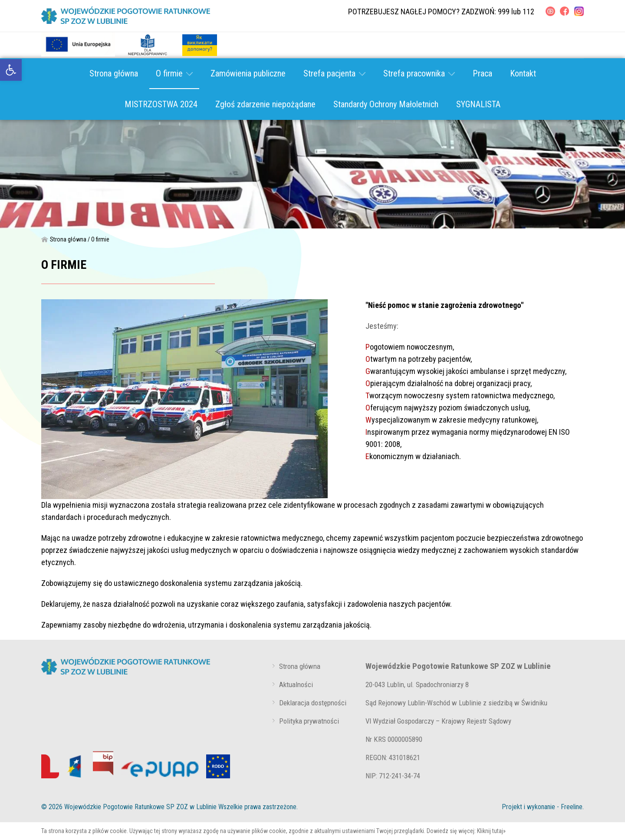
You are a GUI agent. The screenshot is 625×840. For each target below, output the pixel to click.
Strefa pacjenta (334, 73)
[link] (11, 70)
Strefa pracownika (419, 73)
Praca (482, 73)
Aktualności (296, 685)
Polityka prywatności (309, 721)
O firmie (174, 73)
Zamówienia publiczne (248, 73)
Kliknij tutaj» (491, 831)
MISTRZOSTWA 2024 (161, 104)
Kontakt (523, 73)
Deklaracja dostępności (313, 703)
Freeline (572, 807)
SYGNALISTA (478, 104)
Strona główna (114, 73)
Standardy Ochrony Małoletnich (386, 104)
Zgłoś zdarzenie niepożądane (265, 104)
